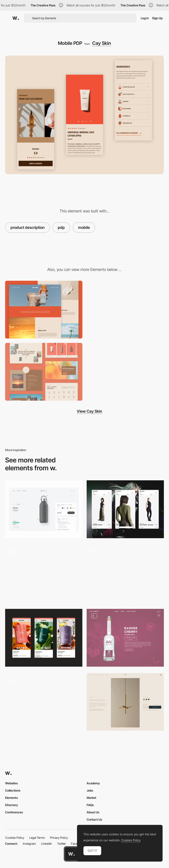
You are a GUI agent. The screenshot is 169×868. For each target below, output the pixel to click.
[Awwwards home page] (71, 854)
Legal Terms (37, 838)
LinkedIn (47, 844)
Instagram (29, 844)
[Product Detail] (125, 638)
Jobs (90, 790)
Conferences (14, 812)
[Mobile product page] (125, 509)
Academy (93, 783)
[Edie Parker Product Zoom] (44, 702)
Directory (12, 805)
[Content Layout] (44, 372)
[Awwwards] (16, 18)
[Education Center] (44, 310)
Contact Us (94, 819)
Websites (11, 783)
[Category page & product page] (125, 574)
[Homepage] (125, 310)
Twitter (62, 844)
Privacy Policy (59, 838)
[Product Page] (44, 574)
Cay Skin (102, 43)
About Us (93, 812)
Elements (11, 798)
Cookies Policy (15, 838)
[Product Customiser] (44, 509)
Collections (13, 790)
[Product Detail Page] (125, 702)
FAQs (90, 805)
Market (91, 798)
